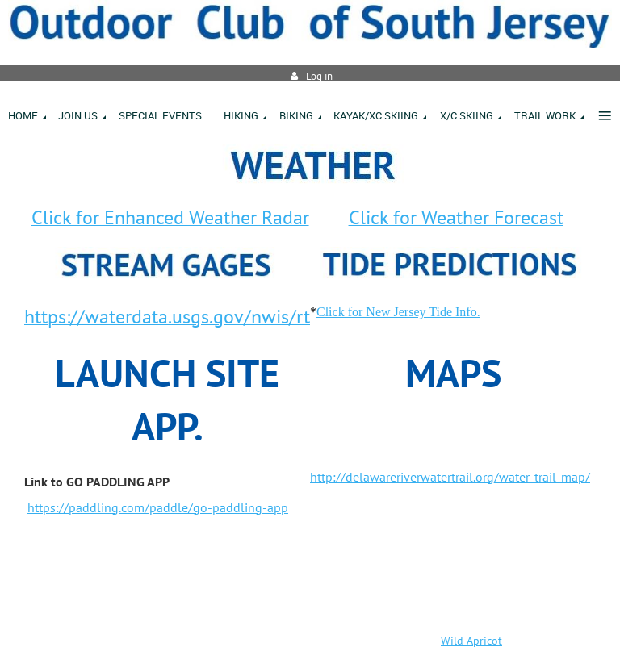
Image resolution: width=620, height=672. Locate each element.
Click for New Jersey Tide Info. (398, 312)
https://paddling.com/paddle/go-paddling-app (158, 507)
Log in (319, 76)
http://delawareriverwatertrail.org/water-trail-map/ (450, 477)
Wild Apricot (471, 641)
